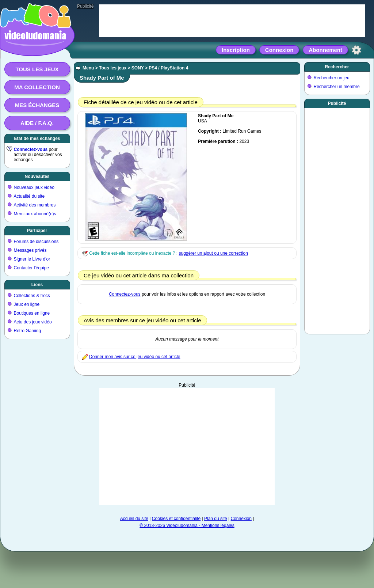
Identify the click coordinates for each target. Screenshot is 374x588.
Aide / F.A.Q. (37, 123)
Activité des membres (35, 205)
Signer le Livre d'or (32, 259)
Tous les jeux (37, 69)
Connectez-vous (31, 149)
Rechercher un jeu (332, 78)
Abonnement (325, 50)
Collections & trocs (32, 296)
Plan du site (216, 519)
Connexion (279, 50)
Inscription (236, 50)
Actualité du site (29, 196)
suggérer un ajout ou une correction (213, 253)
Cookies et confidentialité (176, 519)
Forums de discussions (36, 242)
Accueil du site (134, 519)
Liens (37, 285)
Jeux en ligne (27, 304)
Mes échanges (37, 105)
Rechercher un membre (337, 87)
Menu (88, 68)
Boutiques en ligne (32, 313)
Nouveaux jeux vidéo (34, 187)
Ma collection (37, 87)
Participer (37, 231)
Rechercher (337, 67)
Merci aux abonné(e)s (35, 214)
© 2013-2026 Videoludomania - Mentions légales (187, 526)
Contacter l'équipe (31, 268)
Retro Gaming (28, 331)
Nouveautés (37, 177)
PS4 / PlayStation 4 (168, 68)
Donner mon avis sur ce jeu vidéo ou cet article (135, 357)
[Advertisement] (337, 220)
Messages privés (30, 250)
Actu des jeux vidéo (33, 322)
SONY (138, 68)
